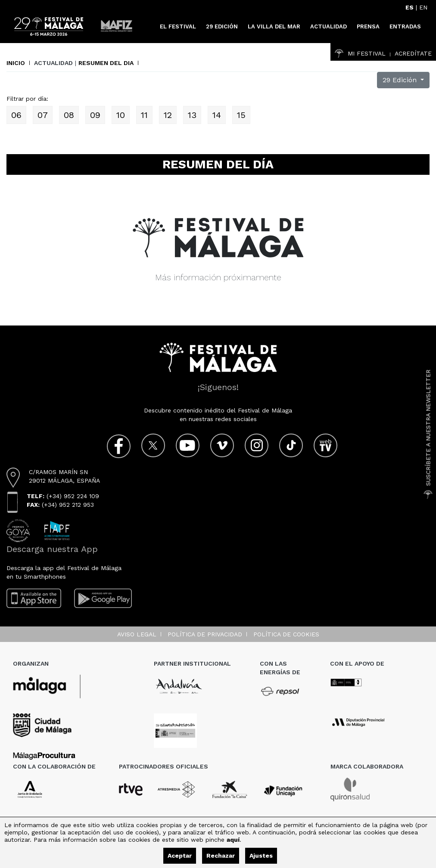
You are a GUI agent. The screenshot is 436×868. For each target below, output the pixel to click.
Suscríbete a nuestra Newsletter (428, 434)
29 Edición (401, 80)
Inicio (16, 63)
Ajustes (261, 856)
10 (121, 115)
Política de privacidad (205, 634)
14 (217, 115)
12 (168, 115)
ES (410, 7)
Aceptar (180, 856)
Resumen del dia (106, 63)
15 (241, 115)
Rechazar (221, 856)
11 (144, 115)
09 (95, 115)
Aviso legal (137, 634)
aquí (233, 840)
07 (43, 115)
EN (423, 7)
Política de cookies (286, 634)
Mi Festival (360, 53)
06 (16, 115)
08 (69, 115)
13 (192, 115)
